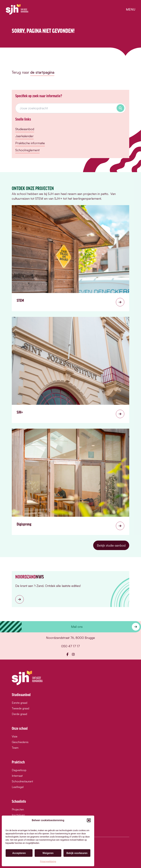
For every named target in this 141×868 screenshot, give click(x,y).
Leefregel (18, 787)
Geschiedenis (20, 742)
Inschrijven (18, 815)
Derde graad (19, 714)
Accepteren (19, 853)
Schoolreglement (27, 150)
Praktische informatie (30, 143)
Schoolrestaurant (22, 781)
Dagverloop (19, 770)
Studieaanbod (25, 129)
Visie (15, 736)
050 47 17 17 (70, 646)
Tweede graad (20, 708)
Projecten (18, 809)
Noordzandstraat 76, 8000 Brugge (70, 638)
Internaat (17, 776)
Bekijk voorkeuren (77, 853)
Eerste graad (20, 703)
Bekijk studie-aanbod (111, 545)
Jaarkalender (24, 136)
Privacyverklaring (48, 862)
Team (15, 748)
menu (131, 9)
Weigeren (48, 853)
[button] (89, 820)
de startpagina (42, 72)
